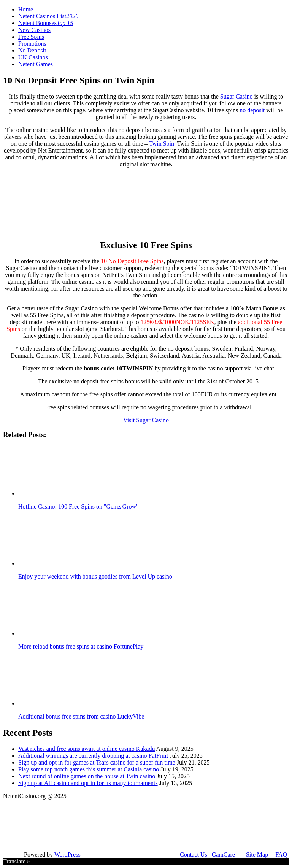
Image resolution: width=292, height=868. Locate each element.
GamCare (223, 854)
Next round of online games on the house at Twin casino (87, 776)
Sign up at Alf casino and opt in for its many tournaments (88, 783)
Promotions (32, 44)
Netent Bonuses (46, 23)
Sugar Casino (236, 96)
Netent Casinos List (48, 16)
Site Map (257, 854)
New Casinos (34, 30)
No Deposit (32, 50)
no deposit (252, 110)
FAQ (281, 854)
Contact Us (194, 854)
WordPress (67, 854)
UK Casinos (33, 57)
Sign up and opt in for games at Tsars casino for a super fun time (97, 762)
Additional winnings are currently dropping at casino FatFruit (93, 756)
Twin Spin (162, 144)
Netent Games (36, 64)
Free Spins (31, 37)
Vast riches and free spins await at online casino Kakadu (86, 749)
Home (26, 9)
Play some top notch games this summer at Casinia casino (89, 769)
